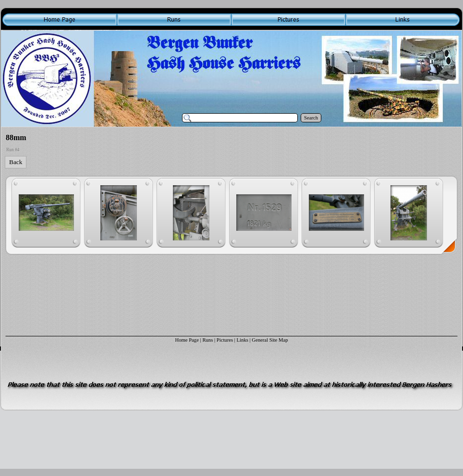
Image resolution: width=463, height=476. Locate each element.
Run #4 (13, 150)
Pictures (225, 340)
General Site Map (270, 340)
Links (243, 340)
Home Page (187, 340)
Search (311, 118)
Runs (207, 340)
